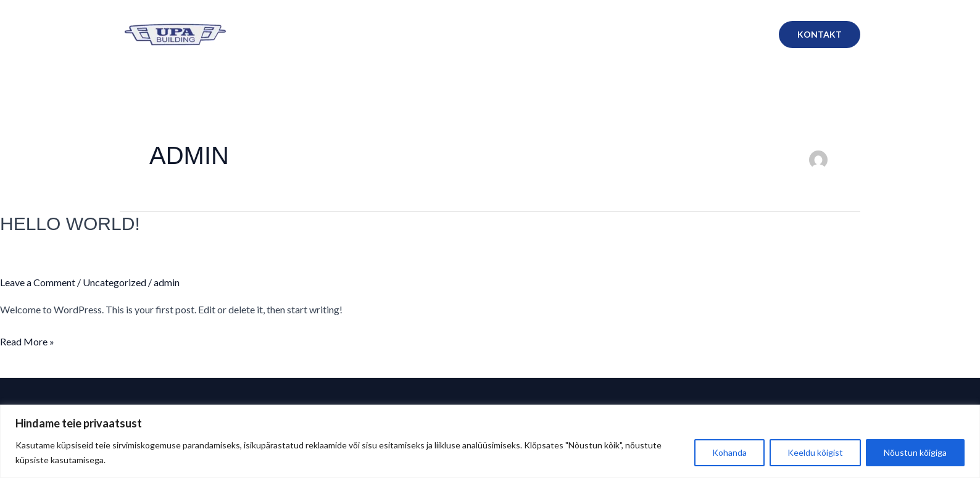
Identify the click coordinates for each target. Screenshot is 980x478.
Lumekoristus (566, 34)
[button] (820, 35)
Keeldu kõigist (815, 452)
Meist (445, 34)
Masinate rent (727, 34)
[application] (671, 35)
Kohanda (729, 452)
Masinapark (646, 35)
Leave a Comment (38, 282)
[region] (490, 441)
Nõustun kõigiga (915, 452)
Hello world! (70, 224)
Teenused (497, 34)
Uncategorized (114, 282)
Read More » (27, 340)
